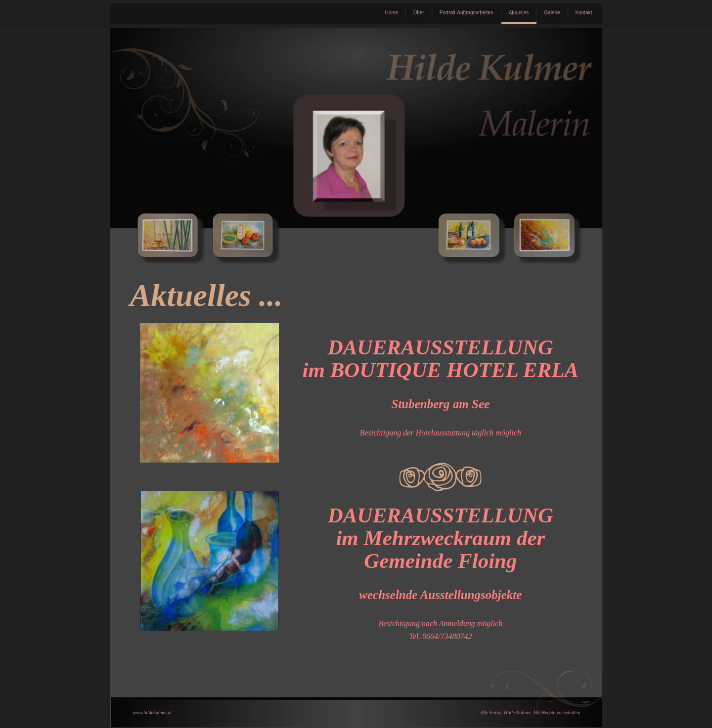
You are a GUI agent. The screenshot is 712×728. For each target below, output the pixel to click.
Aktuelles (519, 13)
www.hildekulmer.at (153, 712)
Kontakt (584, 13)
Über (419, 13)
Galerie (552, 13)
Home (391, 13)
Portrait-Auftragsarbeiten (467, 13)
